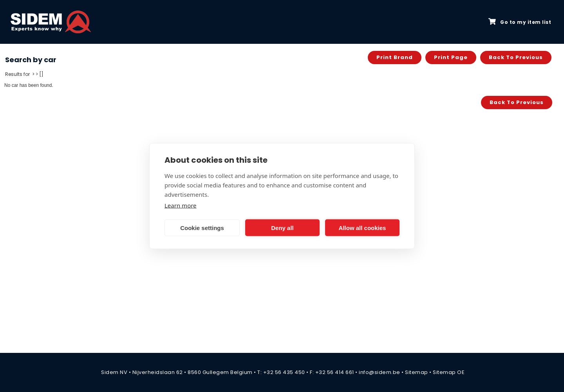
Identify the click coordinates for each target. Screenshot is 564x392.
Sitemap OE (449, 372)
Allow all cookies (362, 227)
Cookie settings (202, 227)
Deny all (282, 227)
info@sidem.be (380, 372)
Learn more (181, 205)
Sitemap (417, 372)
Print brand (395, 57)
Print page (451, 57)
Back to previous (516, 57)
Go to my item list (520, 22)
